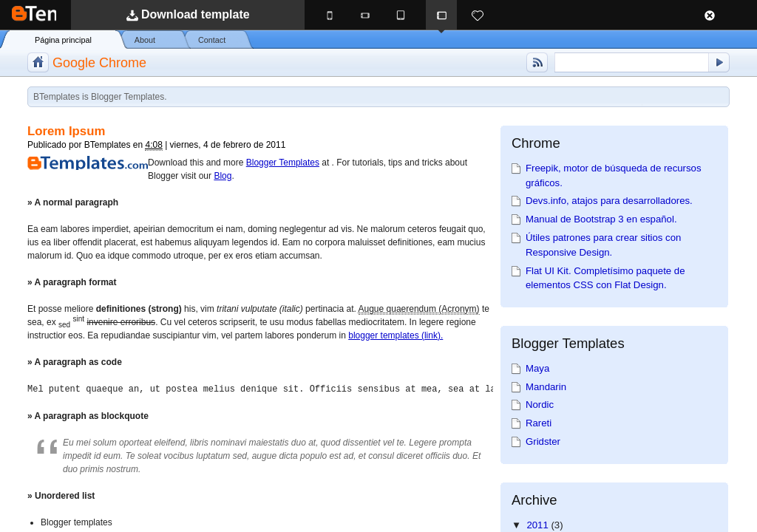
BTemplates (67, 14)
